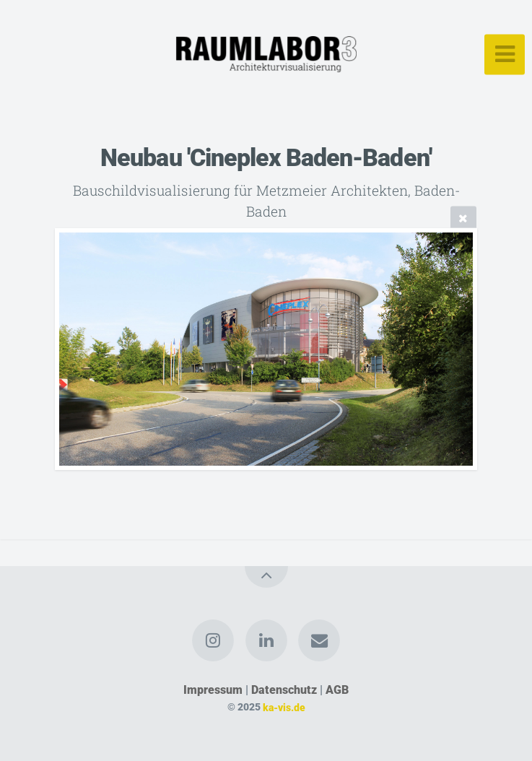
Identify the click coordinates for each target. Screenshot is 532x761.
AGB (337, 690)
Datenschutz (284, 690)
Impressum (213, 690)
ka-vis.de (284, 707)
